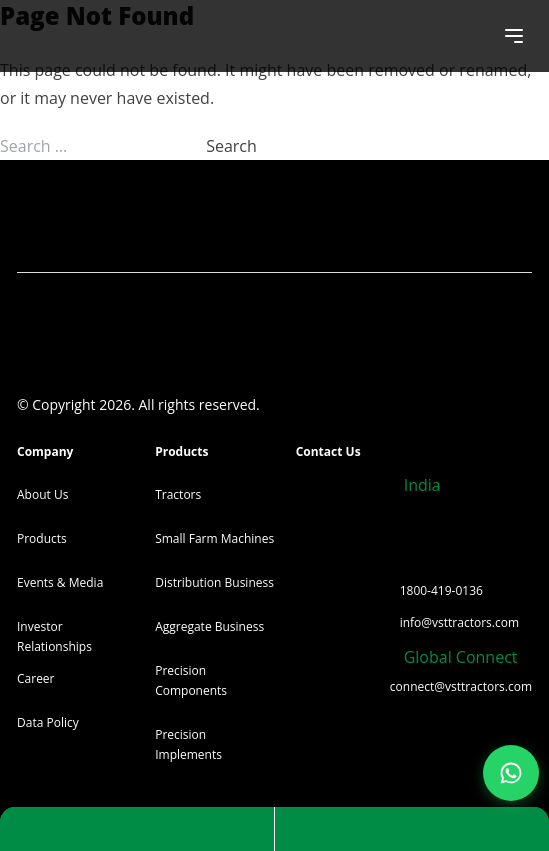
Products (42, 538)
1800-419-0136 (441, 590)
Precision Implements (188, 744)
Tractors (178, 494)
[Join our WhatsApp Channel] (511, 773)
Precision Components (191, 680)
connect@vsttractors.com (461, 686)
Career (36, 678)
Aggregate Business (209, 626)
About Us (42, 494)
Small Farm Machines (214, 538)
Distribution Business (214, 582)
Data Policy (48, 722)
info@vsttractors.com (459, 622)
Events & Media (60, 582)
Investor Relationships (54, 636)
